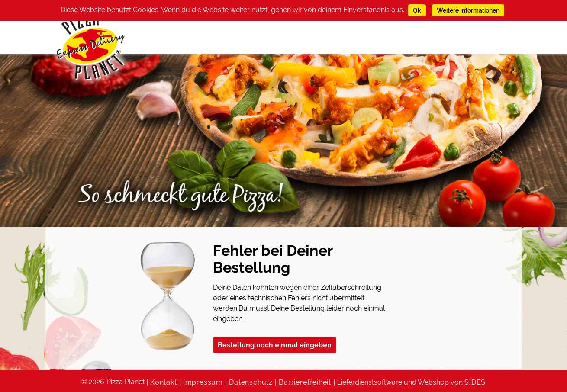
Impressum (203, 382)
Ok (417, 10)
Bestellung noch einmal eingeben (275, 345)
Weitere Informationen (468, 10)
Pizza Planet (126, 382)
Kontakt (164, 382)
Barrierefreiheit (305, 382)
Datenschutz (251, 382)
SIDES (475, 382)
